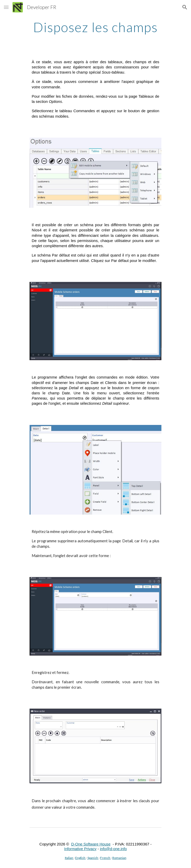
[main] (95, 27)
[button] (6, 7)
